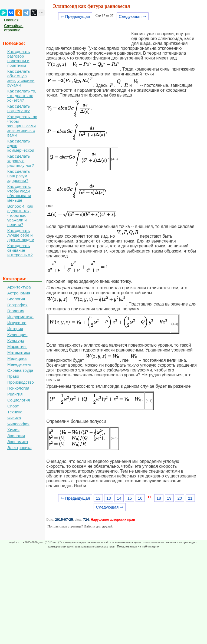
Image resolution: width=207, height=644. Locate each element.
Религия (15, 394)
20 (180, 498)
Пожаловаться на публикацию (138, 546)
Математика (19, 352)
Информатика (20, 317)
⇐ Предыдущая (75, 16)
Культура (16, 341)
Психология (18, 388)
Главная (11, 20)
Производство (21, 382)
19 (169, 498)
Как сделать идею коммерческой (21, 146)
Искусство (17, 323)
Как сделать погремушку (19, 108)
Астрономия (19, 293)
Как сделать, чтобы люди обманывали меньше (19, 193)
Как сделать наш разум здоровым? (19, 176)
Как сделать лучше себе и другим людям (21, 235)
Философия (18, 424)
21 (190, 498)
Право (13, 376)
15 (130, 498)
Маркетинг (17, 346)
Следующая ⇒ (132, 16)
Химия (13, 430)
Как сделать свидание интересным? (20, 250)
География (17, 305)
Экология (16, 436)
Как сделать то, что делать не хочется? (22, 96)
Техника (15, 412)
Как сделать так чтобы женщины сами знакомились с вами (22, 126)
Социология (19, 400)
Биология (16, 299)
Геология (16, 311)
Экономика (18, 442)
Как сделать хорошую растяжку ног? (21, 161)
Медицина (17, 358)
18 (159, 498)
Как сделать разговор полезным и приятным (19, 58)
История (15, 329)
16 (140, 498)
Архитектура (19, 287)
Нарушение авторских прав (113, 520)
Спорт (13, 406)
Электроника (19, 448)
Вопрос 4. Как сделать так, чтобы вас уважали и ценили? (20, 215)
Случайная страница (14, 28)
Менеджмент (19, 364)
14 (119, 498)
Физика (14, 418)
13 (109, 498)
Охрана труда (20, 370)
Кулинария (17, 335)
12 (98, 498)
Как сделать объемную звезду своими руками (21, 78)
